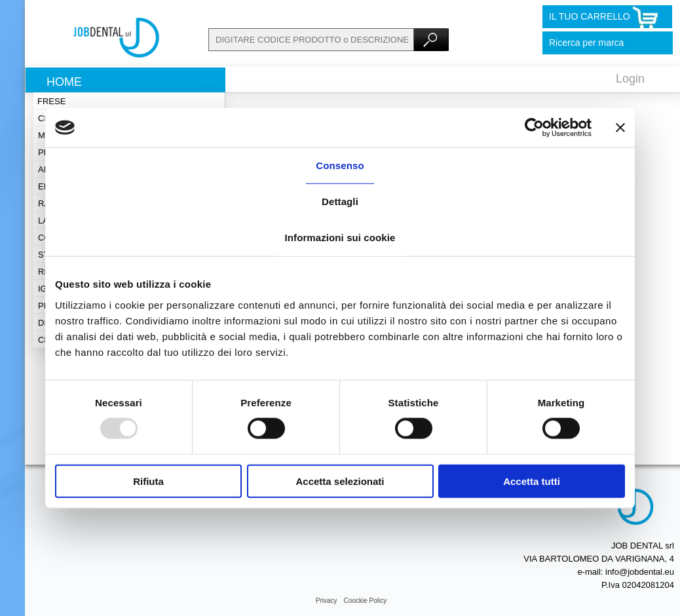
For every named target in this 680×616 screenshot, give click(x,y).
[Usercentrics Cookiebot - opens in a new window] (534, 128)
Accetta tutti (532, 481)
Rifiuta (148, 481)
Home (64, 82)
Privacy (327, 601)
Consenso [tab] (340, 165)
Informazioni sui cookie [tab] (340, 238)
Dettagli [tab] (340, 202)
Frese (51, 101)
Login (630, 79)
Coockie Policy (366, 601)
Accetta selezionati (340, 481)
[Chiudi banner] (620, 128)
